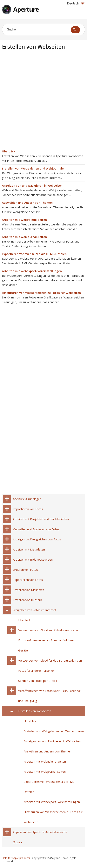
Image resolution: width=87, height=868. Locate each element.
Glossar (18, 842)
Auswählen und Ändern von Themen (27, 203)
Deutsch (76, 3)
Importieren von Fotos (28, 509)
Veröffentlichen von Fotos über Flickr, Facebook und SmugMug (50, 696)
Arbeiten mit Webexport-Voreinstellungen (32, 271)
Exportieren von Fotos (28, 580)
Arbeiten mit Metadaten (29, 549)
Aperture (26, 9)
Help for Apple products (16, 858)
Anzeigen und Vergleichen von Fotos (37, 539)
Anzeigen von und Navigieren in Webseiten (32, 185)
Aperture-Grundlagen (27, 499)
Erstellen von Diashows (28, 590)
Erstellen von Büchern (27, 600)
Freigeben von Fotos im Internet (35, 610)
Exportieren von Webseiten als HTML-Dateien (34, 254)
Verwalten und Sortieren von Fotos (36, 529)
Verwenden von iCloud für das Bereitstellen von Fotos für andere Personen (50, 665)
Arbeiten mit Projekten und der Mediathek (41, 519)
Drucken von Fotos (25, 570)
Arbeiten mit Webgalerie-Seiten (24, 220)
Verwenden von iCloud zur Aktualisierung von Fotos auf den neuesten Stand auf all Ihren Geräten (48, 640)
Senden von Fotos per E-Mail (37, 681)
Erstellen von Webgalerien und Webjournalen (34, 168)
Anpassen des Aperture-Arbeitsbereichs (40, 832)
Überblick (9, 151)
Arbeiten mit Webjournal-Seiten (24, 237)
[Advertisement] (43, 102)
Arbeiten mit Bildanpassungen (33, 559)
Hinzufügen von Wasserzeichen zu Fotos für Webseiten (41, 293)
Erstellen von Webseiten (35, 711)
